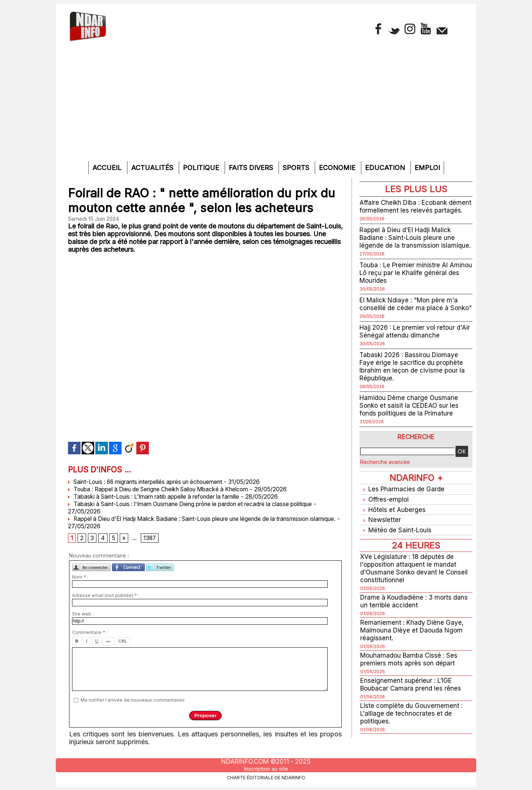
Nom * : (80, 578)
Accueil (108, 168)
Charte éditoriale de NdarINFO (266, 777)
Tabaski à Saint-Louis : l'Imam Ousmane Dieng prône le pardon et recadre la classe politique (201, 504)
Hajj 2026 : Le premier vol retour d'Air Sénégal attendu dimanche (409, 347)
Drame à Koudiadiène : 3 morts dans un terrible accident (416, 614)
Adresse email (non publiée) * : (106, 596)
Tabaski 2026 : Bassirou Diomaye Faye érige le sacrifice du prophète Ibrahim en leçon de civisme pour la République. (413, 382)
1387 (150, 539)
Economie (338, 168)
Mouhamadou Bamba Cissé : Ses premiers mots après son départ (411, 672)
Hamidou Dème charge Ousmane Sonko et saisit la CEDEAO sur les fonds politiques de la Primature (411, 421)
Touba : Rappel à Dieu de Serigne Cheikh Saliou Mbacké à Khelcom (166, 489)
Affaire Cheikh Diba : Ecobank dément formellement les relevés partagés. (409, 210)
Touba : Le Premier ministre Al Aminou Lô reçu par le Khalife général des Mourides (405, 280)
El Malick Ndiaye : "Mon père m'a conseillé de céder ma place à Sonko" (411, 316)
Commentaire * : (90, 633)
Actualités (153, 168)
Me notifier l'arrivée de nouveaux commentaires (133, 700)
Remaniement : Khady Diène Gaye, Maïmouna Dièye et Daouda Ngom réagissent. (414, 643)
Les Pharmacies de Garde (403, 504)
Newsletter (381, 533)
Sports (297, 168)
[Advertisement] (266, 106)
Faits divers (252, 168)
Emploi (427, 168)
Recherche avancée (385, 477)
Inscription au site (266, 769)
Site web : (83, 615)
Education (386, 168)
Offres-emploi (385, 514)
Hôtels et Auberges (394, 524)
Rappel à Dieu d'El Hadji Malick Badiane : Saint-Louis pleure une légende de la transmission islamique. (416, 245)
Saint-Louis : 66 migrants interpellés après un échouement (153, 482)
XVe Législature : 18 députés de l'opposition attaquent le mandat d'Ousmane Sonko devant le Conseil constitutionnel (416, 581)
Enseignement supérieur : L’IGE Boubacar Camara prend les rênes (412, 697)
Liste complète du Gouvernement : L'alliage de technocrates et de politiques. (413, 726)
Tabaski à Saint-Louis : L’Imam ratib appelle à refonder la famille (161, 496)
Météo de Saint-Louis (397, 543)
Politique (202, 168)
